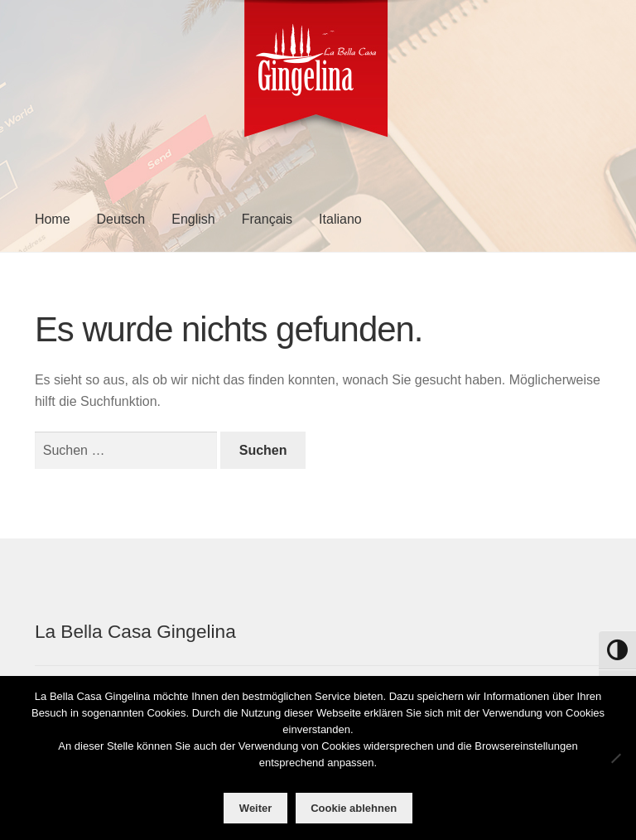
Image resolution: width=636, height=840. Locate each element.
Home (53, 219)
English (193, 219)
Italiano (340, 219)
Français (267, 219)
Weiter (256, 808)
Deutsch (121, 219)
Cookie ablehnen (354, 808)
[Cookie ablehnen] (615, 758)
